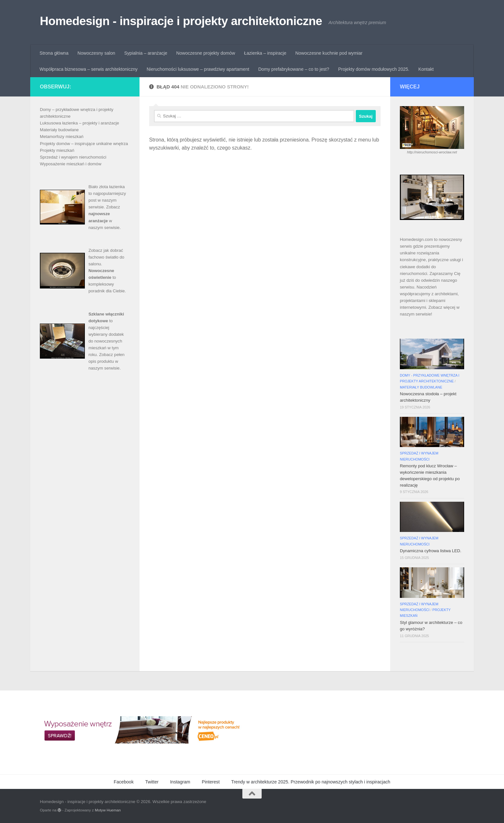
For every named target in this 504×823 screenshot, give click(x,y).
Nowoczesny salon (96, 53)
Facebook (124, 782)
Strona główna (54, 53)
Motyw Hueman (108, 810)
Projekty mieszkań (57, 150)
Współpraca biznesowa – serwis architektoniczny (89, 69)
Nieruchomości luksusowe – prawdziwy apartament (198, 69)
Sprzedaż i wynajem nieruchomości (73, 157)
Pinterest (211, 782)
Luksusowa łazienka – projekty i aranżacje (79, 123)
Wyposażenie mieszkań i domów (71, 164)
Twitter (152, 782)
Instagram (180, 782)
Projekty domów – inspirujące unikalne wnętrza (84, 144)
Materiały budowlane (59, 130)
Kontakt (426, 69)
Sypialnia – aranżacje (146, 53)
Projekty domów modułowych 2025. (374, 69)
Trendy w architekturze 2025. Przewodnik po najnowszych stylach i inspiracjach (311, 782)
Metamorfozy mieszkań (62, 137)
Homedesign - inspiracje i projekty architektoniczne (181, 21)
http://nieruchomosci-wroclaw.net (432, 152)
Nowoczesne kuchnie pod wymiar (329, 53)
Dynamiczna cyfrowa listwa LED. (431, 551)
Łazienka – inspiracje (265, 53)
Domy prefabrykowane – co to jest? (294, 69)
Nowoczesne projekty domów (206, 53)
